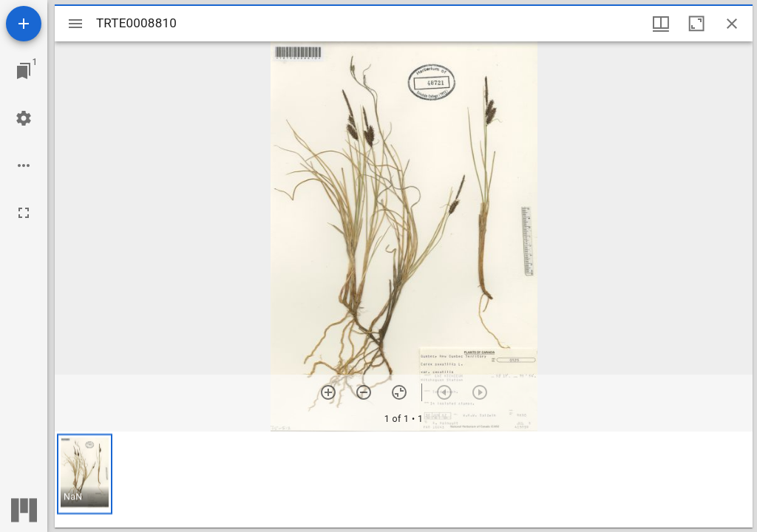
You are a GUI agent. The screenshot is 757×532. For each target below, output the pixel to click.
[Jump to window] (24, 71)
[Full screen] (24, 213)
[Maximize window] (696, 24)
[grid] (404, 480)
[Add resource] (24, 24)
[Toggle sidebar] (75, 24)
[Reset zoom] (399, 392)
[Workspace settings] (24, 118)
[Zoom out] (364, 392)
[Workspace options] (24, 166)
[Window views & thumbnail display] (661, 24)
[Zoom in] (328, 392)
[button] (85, 474)
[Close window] (732, 24)
